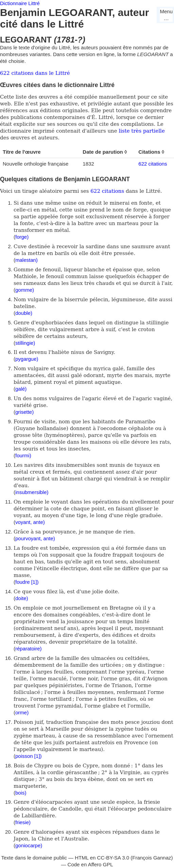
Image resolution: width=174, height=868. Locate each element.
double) (24, 313)
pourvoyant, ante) (35, 538)
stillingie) (25, 343)
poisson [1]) (29, 756)
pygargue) (27, 359)
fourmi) (23, 455)
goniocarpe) (29, 845)
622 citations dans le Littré (35, 73)
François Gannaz (152, 858)
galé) (21, 389)
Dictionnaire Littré (20, 3)
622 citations (153, 164)
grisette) (24, 412)
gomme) (25, 290)
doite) (22, 598)
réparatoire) (29, 649)
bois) (21, 793)
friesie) (23, 822)
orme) (22, 712)
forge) (22, 237)
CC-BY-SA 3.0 (113, 858)
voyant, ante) (30, 522)
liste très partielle (142, 131)
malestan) (27, 260)
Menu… (166, 15)
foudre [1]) (27, 582)
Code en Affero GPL (90, 864)
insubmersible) (32, 492)
